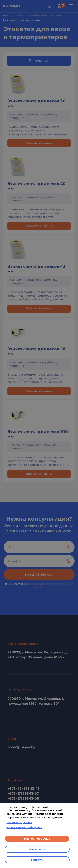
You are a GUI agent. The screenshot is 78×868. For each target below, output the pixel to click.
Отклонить (37, 849)
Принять (37, 860)
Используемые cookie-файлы (24, 827)
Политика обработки (19, 822)
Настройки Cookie (37, 839)
